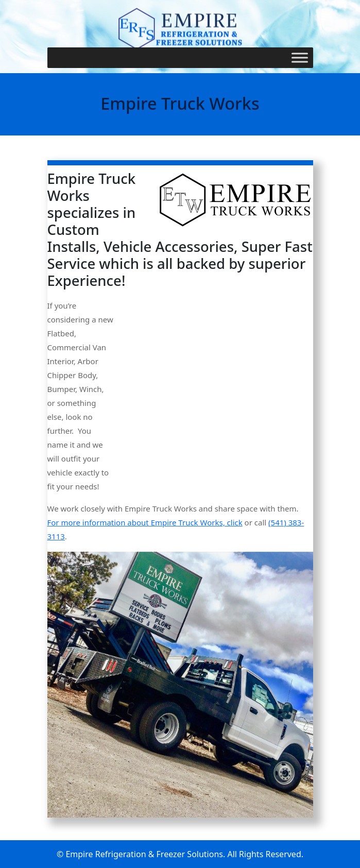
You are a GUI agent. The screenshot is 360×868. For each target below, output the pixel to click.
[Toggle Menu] (300, 57)
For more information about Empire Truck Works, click (145, 522)
